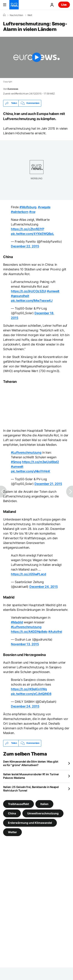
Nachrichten (16, 15)
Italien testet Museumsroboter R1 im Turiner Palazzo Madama (31, 776)
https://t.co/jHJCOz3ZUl (29, 291)
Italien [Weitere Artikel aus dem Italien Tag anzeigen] (44, 804)
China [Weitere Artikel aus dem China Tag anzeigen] (12, 813)
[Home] (4, 15)
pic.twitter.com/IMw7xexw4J (32, 301)
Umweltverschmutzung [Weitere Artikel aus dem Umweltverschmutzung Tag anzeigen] (43, 813)
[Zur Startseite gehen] (14, 5)
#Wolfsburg (28, 207)
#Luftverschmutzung (26, 452)
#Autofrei (55, 632)
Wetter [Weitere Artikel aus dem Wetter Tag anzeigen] (12, 832)
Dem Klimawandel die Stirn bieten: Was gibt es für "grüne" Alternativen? (31, 763)
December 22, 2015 (25, 246)
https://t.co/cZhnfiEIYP (28, 229)
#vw (32, 212)
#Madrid (17, 622)
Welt (30, 15)
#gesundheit (20, 296)
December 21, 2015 (48, 484)
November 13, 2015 (25, 644)
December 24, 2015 (44, 587)
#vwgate (44, 207)
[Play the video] (36, 57)
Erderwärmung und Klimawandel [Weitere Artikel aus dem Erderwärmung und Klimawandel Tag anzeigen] (30, 822)
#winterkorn (20, 212)
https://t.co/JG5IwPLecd (29, 574)
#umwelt (53, 291)
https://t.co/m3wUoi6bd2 (40, 462)
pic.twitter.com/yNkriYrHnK (31, 471)
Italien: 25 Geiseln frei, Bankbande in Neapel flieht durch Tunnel (31, 789)
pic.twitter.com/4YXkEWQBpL (33, 234)
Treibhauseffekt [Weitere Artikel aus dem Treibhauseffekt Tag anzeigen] (18, 804)
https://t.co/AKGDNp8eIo (29, 632)
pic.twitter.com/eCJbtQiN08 (31, 694)
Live (64, 5)
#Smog (16, 462)
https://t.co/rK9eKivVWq (29, 689)
